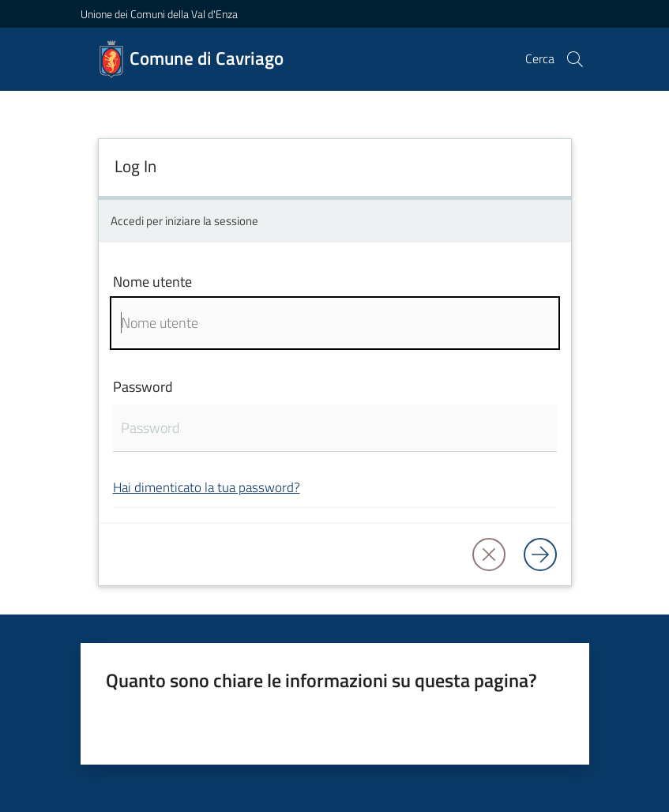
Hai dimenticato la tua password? (207, 487)
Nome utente (152, 282)
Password (143, 387)
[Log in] (540, 554)
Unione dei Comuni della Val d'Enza (159, 14)
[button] (575, 59)
